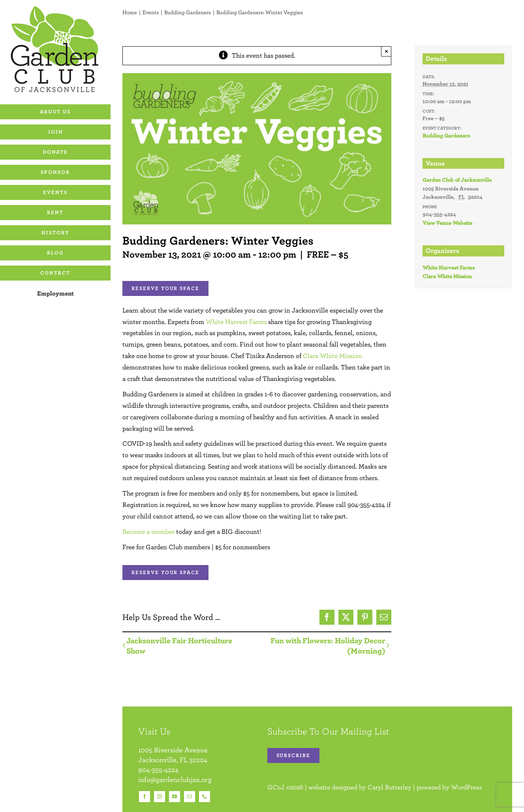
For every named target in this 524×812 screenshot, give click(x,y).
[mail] (190, 797)
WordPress (466, 787)
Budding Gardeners (446, 136)
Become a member (148, 531)
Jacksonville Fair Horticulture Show (179, 645)
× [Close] (386, 51)
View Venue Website (447, 223)
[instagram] (160, 797)
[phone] (205, 797)
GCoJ (276, 787)
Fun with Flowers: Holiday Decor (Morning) (328, 645)
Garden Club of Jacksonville (457, 180)
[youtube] (175, 797)
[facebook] (145, 797)
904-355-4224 (158, 770)
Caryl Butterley (390, 787)
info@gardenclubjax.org (175, 779)
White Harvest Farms (236, 322)
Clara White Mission (332, 356)
